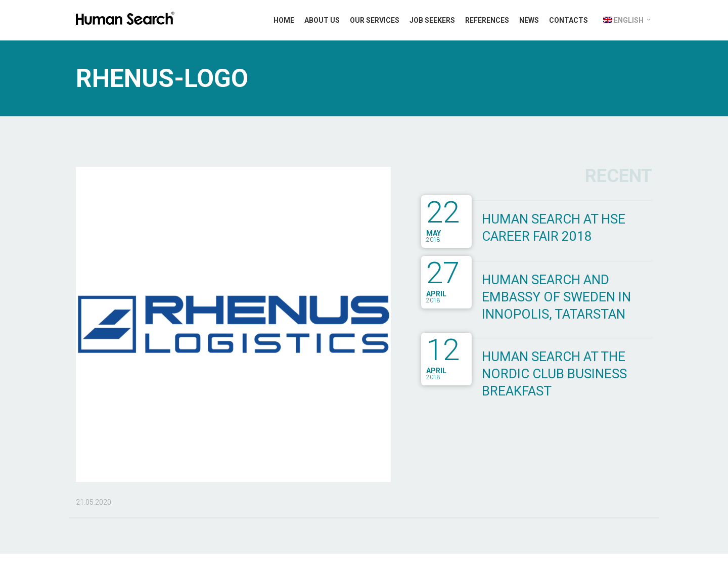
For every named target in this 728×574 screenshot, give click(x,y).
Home (284, 20)
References (487, 20)
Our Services (375, 20)
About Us (322, 20)
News (529, 20)
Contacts (568, 20)
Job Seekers (432, 20)
